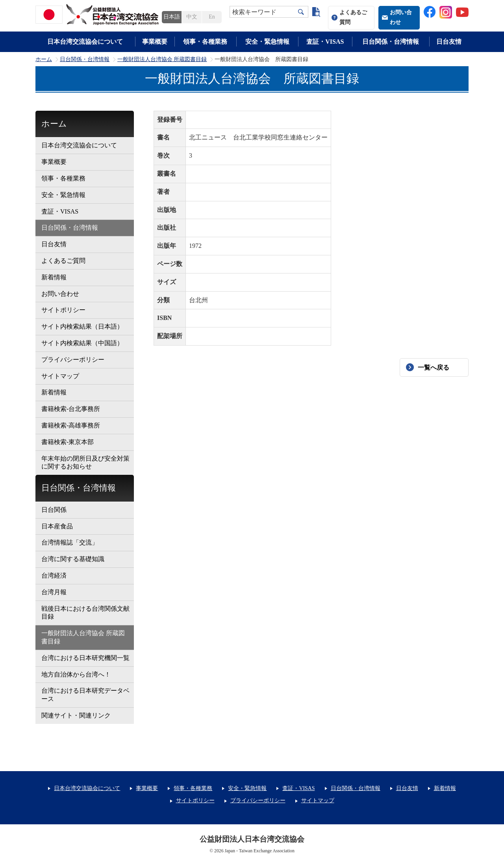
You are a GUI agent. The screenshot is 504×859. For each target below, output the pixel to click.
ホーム (44, 59)
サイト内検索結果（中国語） (82, 343)
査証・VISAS (325, 42)
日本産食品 (57, 526)
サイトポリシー (63, 310)
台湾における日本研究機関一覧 (85, 658)
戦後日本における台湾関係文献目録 (85, 613)
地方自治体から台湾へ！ (76, 674)
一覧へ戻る (434, 367)
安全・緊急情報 (267, 42)
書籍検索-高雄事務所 (71, 425)
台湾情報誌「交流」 (70, 542)
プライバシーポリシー (73, 360)
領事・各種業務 (205, 42)
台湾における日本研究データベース (85, 695)
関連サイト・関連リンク (76, 715)
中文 (192, 17)
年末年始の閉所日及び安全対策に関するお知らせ (85, 463)
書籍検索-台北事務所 (71, 409)
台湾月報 (54, 592)
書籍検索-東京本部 (68, 442)
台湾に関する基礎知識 (73, 559)
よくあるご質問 (353, 17)
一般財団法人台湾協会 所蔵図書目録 (162, 59)
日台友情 (449, 42)
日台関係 (54, 510)
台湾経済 (54, 575)
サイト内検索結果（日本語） (82, 326)
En (212, 17)
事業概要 (155, 42)
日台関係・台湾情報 (391, 42)
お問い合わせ (401, 17)
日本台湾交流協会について (85, 42)
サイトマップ (60, 376)
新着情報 (54, 277)
